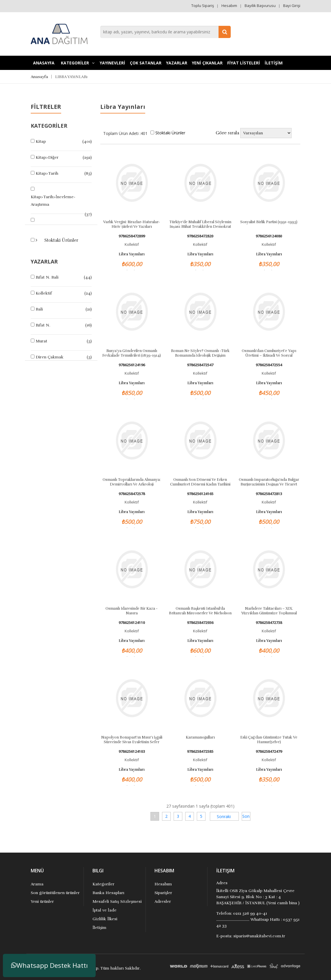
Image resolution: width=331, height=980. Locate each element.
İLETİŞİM (274, 63)
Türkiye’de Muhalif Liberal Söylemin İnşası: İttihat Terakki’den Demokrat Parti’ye (200, 224)
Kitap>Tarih (47, 173)
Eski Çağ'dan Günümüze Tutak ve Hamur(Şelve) (269, 739)
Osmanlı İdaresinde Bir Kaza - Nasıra (132, 611)
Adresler (163, 902)
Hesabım (229, 6)
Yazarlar (177, 63)
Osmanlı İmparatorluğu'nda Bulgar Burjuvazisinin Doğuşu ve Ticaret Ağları (269, 482)
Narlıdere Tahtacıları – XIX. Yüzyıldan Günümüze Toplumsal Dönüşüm (269, 611)
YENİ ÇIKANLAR (207, 63)
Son (246, 816)
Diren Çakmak (50, 357)
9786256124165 (200, 494)
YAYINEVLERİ (112, 63)
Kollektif (44, 293)
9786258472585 (200, 751)
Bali (39, 309)
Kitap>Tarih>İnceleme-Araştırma (53, 201)
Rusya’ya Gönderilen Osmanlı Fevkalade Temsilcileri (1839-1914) (132, 353)
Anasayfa (44, 63)
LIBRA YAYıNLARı (71, 77)
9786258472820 (200, 236)
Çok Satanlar (146, 63)
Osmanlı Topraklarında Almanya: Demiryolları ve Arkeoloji (132, 482)
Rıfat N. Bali (47, 277)
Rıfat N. (43, 325)
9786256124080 (269, 236)
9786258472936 (200, 623)
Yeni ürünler (42, 902)
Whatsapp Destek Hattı (49, 965)
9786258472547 (200, 365)
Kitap (41, 141)
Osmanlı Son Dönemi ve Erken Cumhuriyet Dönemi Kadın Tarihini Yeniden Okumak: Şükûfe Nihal (200, 482)
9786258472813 (269, 494)
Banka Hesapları (108, 893)
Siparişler (163, 893)
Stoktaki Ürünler (61, 240)
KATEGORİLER (78, 63)
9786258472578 (132, 494)
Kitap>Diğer (47, 157)
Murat (41, 341)
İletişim (99, 928)
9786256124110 (132, 623)
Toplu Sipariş (203, 6)
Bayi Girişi (292, 6)
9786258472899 (132, 236)
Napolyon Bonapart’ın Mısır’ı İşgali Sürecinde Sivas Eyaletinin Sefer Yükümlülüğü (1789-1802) (132, 739)
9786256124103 (132, 751)
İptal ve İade (104, 910)
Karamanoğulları (200, 737)
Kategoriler (103, 884)
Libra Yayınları (132, 254)
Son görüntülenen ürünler (55, 893)
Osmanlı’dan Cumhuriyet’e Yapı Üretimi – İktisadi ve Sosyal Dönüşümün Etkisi (269, 353)
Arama (37, 884)
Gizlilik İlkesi (105, 919)
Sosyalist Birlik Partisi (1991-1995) (269, 222)
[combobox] (165, 32)
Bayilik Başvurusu (260, 6)
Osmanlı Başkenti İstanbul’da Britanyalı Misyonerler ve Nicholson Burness (200, 611)
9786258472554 (269, 365)
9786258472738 (269, 623)
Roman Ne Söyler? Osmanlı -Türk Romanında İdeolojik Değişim (200, 353)
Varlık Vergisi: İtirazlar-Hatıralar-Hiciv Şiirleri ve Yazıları (132, 224)
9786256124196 (132, 365)
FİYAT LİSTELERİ (244, 63)
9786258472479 (269, 751)
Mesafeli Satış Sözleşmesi (117, 902)
